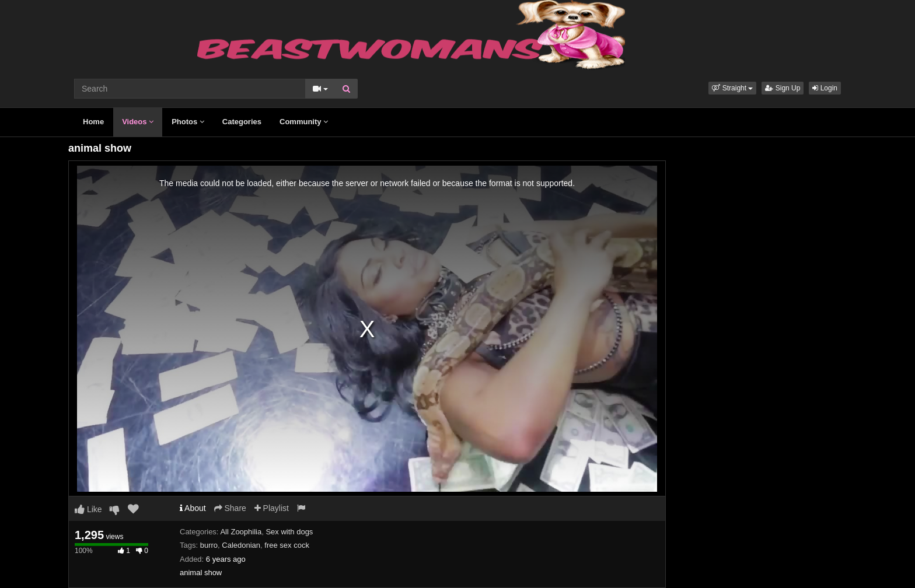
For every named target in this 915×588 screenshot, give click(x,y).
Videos (138, 122)
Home (93, 122)
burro (209, 545)
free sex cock (287, 545)
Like (88, 509)
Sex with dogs (289, 532)
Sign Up (783, 88)
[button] (732, 88)
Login (825, 88)
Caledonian (241, 545)
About (193, 508)
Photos (188, 122)
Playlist (272, 508)
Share (230, 508)
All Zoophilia (241, 532)
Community (304, 122)
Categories (242, 122)
